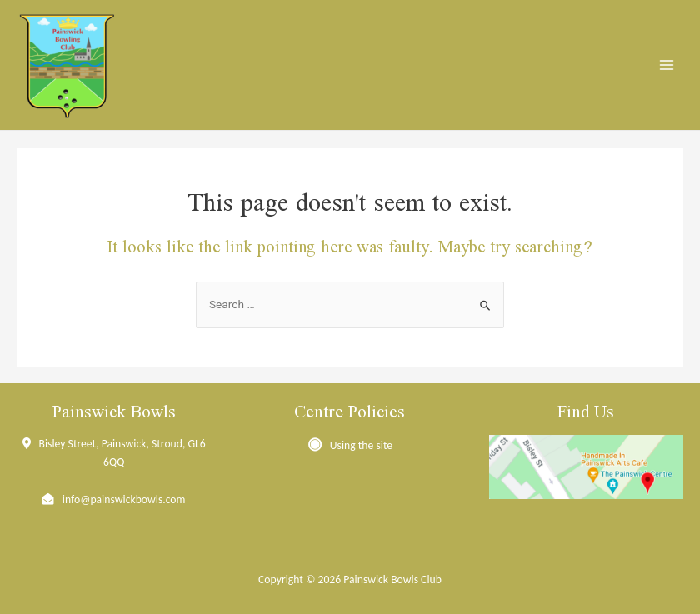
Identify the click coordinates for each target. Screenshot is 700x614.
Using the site (361, 445)
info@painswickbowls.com (124, 499)
